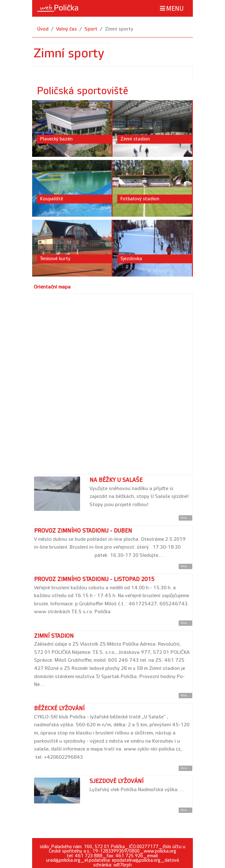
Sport (91, 29)
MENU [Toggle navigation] (171, 8)
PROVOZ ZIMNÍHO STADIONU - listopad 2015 (94, 579)
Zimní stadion (54, 636)
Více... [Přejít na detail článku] (185, 518)
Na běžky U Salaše (116, 480)
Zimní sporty (119, 29)
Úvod (43, 29)
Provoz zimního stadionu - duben (83, 531)
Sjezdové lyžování (116, 781)
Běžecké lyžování (59, 708)
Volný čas (66, 29)
